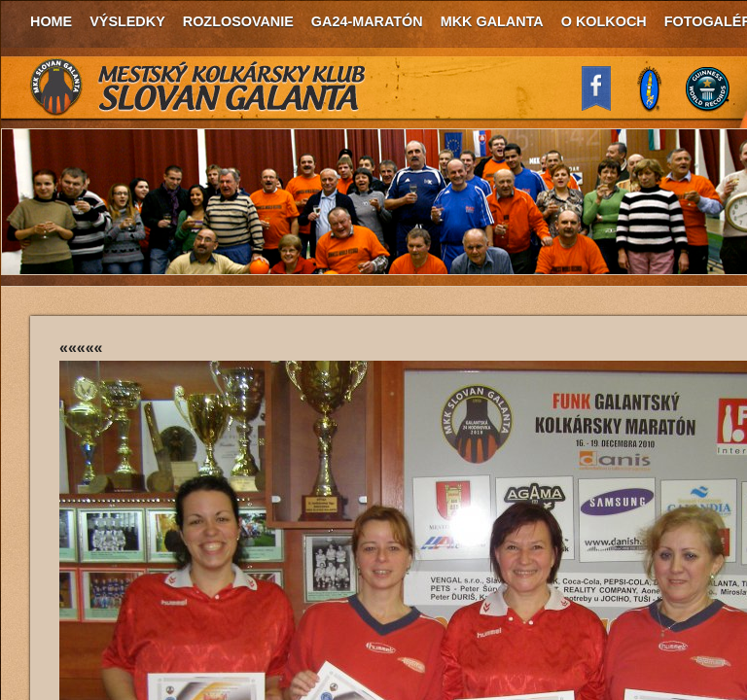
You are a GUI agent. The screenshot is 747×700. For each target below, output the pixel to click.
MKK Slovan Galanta (198, 87)
